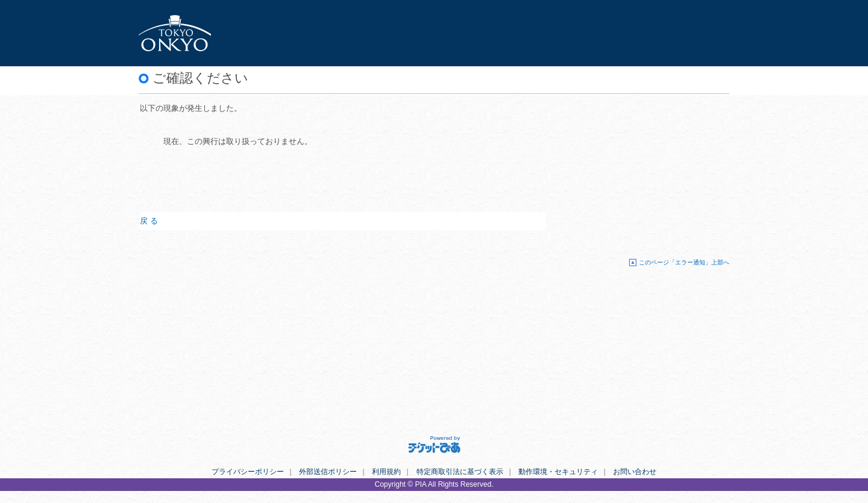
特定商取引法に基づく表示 (460, 472)
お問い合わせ (635, 472)
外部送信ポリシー (328, 472)
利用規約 (386, 472)
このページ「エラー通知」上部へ (684, 262)
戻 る (149, 221)
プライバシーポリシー (248, 472)
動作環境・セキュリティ (558, 472)
